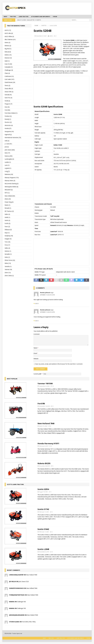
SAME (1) (7, 217)
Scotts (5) (8, 223)
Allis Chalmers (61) (10, 39)
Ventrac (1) (8, 251)
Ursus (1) (7, 245)
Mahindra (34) (9, 174)
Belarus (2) (8, 46)
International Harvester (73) (13, 138)
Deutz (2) (7, 85)
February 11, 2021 (44, 512)
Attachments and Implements (41, 17)
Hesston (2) (8, 122)
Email (35, 353)
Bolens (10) (8, 55)
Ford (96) (7, 110)
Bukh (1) (7, 61)
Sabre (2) (7, 214)
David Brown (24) (10, 82)
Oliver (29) (8, 199)
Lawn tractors (24, 17)
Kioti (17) (7, 153)
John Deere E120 (24, 582)
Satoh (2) (7, 220)
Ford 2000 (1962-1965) (29, 622)
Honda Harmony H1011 (48, 443)
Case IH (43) (8, 64)
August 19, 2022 (43, 492)
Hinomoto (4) (9, 125)
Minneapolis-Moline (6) (11, 187)
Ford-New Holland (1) (11, 113)
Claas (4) (7, 73)
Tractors (13, 17)
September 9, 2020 (44, 386)
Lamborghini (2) (9, 159)
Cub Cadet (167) (9, 79)
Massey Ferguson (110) (12, 177)
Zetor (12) (8, 273)
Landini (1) (8, 162)
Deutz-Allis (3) (9, 88)
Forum (55, 17)
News (5, 17)
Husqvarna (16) (9, 131)
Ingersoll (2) (8, 135)
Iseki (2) (7, 141)
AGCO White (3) (9, 36)
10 (53, 386)
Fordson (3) (8, 116)
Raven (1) (7, 205)
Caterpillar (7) (9, 67)
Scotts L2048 (43, 549)
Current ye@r (38, 374)
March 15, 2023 (43, 426)
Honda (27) (8, 128)
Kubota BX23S (44, 463)
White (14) (8, 263)
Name (36, 348)
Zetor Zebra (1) (9, 276)
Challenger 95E (21, 602)
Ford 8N (41, 404)
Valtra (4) (7, 248)
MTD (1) (7, 193)
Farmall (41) (8, 95)
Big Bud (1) (8, 49)
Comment (37, 334)
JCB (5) (7, 147)
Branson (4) (8, 58)
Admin (51, 36)
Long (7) (7, 171)
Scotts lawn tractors (15, 484)
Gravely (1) (8, 119)
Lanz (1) (7, 165)
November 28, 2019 (44, 466)
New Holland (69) (10, 196)
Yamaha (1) (8, 266)
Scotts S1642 (43, 529)
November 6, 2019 (44, 552)
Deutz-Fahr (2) (9, 92)
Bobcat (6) (8, 52)
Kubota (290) (9, 156)
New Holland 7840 (46, 423)
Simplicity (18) (9, 236)
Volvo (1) (7, 257)
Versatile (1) (8, 254)
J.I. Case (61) (8, 144)
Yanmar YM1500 (45, 383)
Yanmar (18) (8, 269)
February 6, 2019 (44, 446)
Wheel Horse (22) (10, 260)
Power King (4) (9, 202)
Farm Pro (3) (8, 98)
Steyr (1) (7, 233)
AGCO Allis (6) (9, 33)
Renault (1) (8, 208)
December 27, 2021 (41, 36)
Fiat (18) (7, 107)
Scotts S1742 (43, 509)
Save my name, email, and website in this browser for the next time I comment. (59, 364)
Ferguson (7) (8, 104)
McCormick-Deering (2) (12, 184)
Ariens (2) (7, 42)
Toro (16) (7, 242)
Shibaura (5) (8, 230)
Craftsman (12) (9, 76)
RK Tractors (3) (9, 211)
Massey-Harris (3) (10, 181)
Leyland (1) (8, 168)
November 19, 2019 (44, 406)
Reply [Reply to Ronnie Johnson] (37, 304)
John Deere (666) (10, 150)
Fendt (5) (7, 101)
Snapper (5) (8, 239)
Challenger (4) (9, 70)
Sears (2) (7, 227)
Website (36, 359)
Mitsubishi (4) (9, 190)
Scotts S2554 (43, 489)
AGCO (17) (8, 30)
